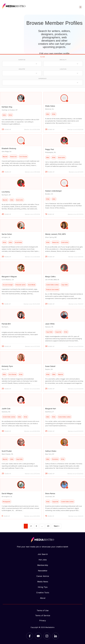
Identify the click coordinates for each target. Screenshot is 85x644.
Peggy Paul (50, 149)
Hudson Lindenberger (53, 191)
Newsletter (43, 571)
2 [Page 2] (31, 526)
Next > (57, 526)
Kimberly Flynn (7, 366)
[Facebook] (30, 636)
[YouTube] (38, 636)
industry (22, 69)
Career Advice (43, 576)
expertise (22, 60)
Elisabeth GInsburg (9, 148)
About (43, 598)
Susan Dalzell (50, 366)
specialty (63, 60)
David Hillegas (7, 493)
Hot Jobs (43, 560)
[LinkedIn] (56, 636)
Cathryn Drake (51, 451)
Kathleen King (7, 107)
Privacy (43, 620)
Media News (43, 582)
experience (43, 79)
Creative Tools (43, 593)
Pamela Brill (6, 324)
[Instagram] (47, 636)
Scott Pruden (7, 451)
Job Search (43, 554)
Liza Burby (6, 192)
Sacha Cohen (7, 234)
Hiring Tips (43, 587)
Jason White (50, 324)
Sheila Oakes (50, 106)
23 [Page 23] (48, 526)
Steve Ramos (50, 493)
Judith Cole (6, 409)
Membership (43, 565)
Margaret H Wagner (9, 277)
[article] (21, 112)
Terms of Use (43, 610)
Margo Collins (50, 277)
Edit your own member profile (54, 54)
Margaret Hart (51, 409)
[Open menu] (80, 7)
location (63, 69)
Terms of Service (43, 615)
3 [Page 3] (36, 526)
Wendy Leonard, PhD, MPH (56, 234)
